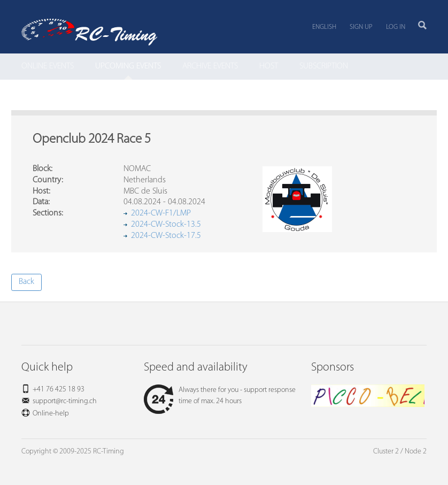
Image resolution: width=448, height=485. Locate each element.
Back (26, 282)
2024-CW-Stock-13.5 (166, 225)
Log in (396, 27)
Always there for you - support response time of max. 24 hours (220, 396)
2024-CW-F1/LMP (161, 213)
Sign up (361, 27)
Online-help (51, 414)
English (324, 27)
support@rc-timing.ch (65, 401)
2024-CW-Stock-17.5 (166, 236)
